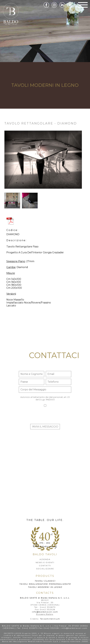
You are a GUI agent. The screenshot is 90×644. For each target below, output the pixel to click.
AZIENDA (45, 559)
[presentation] (45, 416)
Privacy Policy (45, 614)
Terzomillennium (50, 619)
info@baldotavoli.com (45, 612)
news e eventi (45, 562)
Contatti (45, 566)
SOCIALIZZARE (45, 569)
